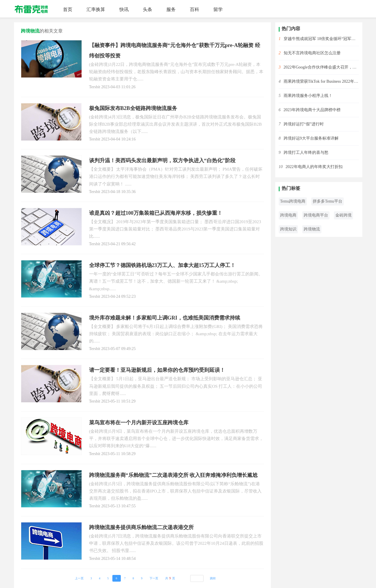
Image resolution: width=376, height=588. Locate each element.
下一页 (154, 578)
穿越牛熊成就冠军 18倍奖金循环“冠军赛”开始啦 (321, 39)
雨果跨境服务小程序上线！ (308, 96)
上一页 (79, 578)
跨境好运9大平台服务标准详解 (311, 138)
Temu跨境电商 (293, 201)
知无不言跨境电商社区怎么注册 (312, 53)
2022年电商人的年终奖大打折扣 (314, 167)
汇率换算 (96, 9)
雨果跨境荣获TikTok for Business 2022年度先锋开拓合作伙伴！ (321, 81)
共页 (170, 578)
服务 (171, 9)
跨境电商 (288, 215)
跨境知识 (288, 229)
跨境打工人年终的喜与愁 (306, 153)
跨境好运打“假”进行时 (304, 124)
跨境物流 (312, 229)
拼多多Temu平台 (328, 201)
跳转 (213, 578)
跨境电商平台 (316, 215)
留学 (218, 9)
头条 (147, 9)
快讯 (124, 9)
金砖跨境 (343, 215)
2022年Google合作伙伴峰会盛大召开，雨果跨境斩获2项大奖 (321, 67)
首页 (68, 9)
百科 (195, 9)
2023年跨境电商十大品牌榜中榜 (312, 110)
